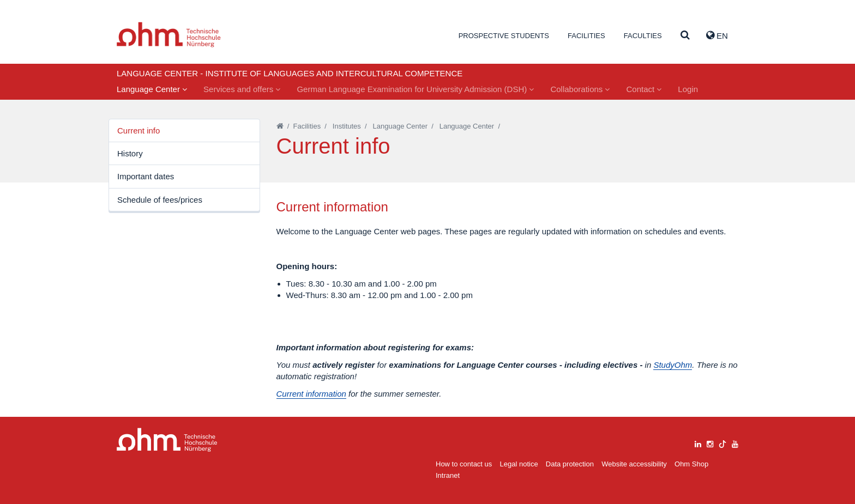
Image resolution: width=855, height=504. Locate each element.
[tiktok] (722, 443)
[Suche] (685, 36)
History (130, 153)
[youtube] (735, 443)
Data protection (570, 464)
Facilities (586, 36)
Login (688, 89)
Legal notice (519, 464)
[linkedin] (698, 443)
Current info (139, 130)
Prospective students (504, 36)
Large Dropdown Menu (167, 440)
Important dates (146, 176)
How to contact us (464, 464)
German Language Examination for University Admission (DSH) (415, 89)
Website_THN (169, 35)
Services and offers (242, 89)
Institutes (347, 126)
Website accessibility (634, 464)
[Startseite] (280, 126)
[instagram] (710, 443)
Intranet (448, 475)
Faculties (643, 36)
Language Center (152, 89)
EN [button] (717, 35)
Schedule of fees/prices (160, 200)
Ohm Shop (691, 464)
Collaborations (580, 89)
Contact (644, 89)
